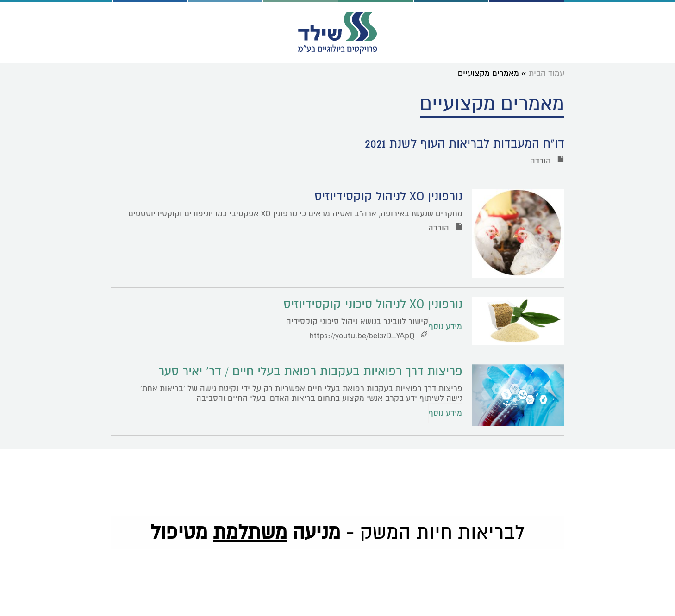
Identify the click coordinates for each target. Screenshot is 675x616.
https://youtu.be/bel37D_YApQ (369, 336)
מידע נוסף (445, 327)
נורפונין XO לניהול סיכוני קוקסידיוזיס (373, 305)
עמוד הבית (547, 73)
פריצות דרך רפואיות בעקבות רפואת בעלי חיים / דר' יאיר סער (310, 372)
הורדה (547, 161)
